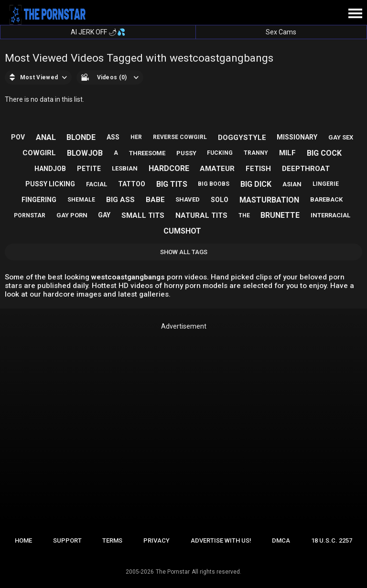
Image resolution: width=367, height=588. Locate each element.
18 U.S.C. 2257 (332, 540)
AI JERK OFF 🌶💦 (98, 32)
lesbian (125, 168)
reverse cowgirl (180, 137)
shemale (81, 200)
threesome (147, 153)
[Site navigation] (355, 14)
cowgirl (39, 153)
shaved (188, 199)
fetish (258, 169)
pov (18, 137)
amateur (217, 169)
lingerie (326, 184)
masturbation (269, 200)
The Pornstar (173, 572)
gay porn (72, 215)
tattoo (132, 184)
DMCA (281, 540)
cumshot (182, 231)
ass (113, 137)
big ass (120, 200)
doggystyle (242, 138)
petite (89, 169)
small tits (143, 215)
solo (220, 200)
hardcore (169, 168)
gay (104, 215)
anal (46, 137)
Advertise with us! (221, 540)
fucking (220, 153)
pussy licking (50, 184)
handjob (50, 169)
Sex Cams (281, 32)
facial (97, 184)
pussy (186, 153)
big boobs (214, 184)
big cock (324, 153)
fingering (39, 200)
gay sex (341, 137)
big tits (172, 184)
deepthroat (306, 169)
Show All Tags (184, 252)
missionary (297, 137)
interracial (330, 215)
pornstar (30, 215)
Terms (112, 540)
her (136, 137)
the (244, 215)
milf (287, 153)
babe (155, 200)
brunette (280, 215)
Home (23, 540)
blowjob (85, 153)
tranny (256, 153)
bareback (326, 199)
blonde (81, 137)
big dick (256, 184)
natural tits (201, 215)
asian (292, 184)
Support (67, 540)
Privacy (157, 540)
